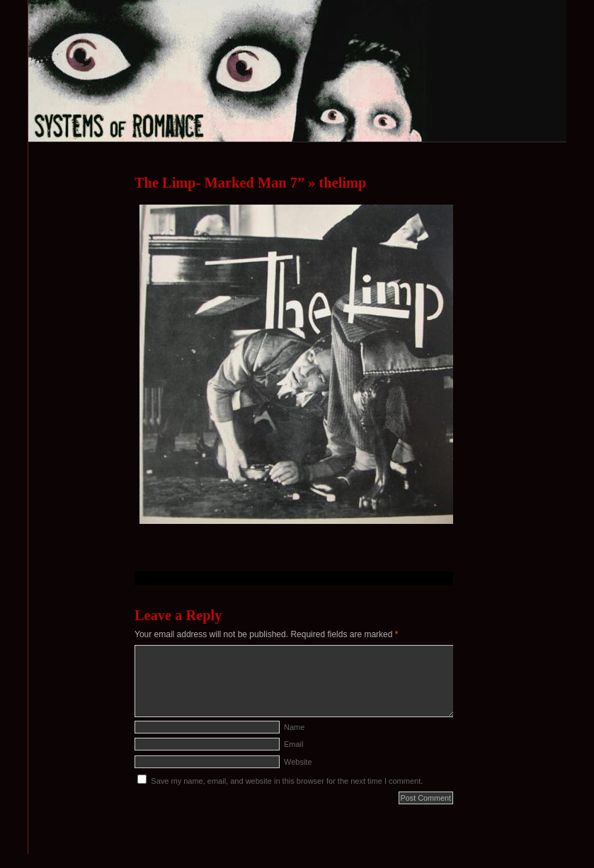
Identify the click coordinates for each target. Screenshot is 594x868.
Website (298, 762)
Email (294, 744)
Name (294, 727)
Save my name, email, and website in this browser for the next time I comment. (287, 781)
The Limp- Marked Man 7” (219, 183)
